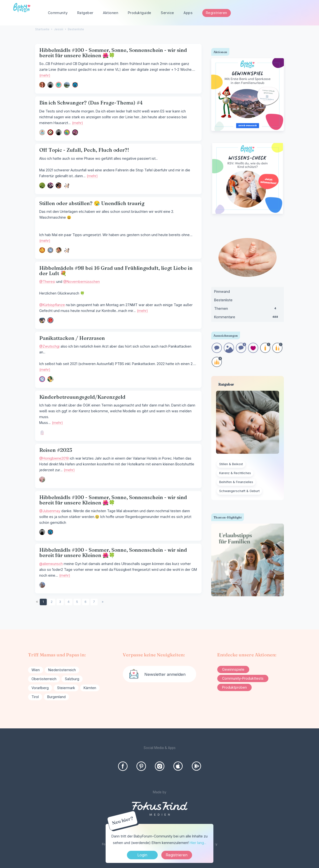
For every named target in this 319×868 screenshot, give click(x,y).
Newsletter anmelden (165, 674)
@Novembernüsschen (82, 282)
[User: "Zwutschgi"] (50, 379)
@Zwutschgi (49, 346)
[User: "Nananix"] (67, 185)
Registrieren (217, 13)
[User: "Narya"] (59, 85)
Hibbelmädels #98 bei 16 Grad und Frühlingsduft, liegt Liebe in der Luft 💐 (116, 271)
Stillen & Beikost (231, 464)
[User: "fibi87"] (75, 132)
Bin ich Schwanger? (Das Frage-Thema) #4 (91, 103)
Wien (36, 670)
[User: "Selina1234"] (59, 185)
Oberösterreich (44, 679)
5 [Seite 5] (77, 602)
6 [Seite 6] (86, 602)
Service (167, 13)
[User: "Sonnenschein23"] (42, 132)
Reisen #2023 (56, 450)
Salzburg (72, 679)
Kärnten (90, 688)
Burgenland (56, 697)
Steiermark (66, 688)
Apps (188, 13)
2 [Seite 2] (52, 602)
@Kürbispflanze (52, 305)
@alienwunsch (51, 564)
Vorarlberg (40, 688)
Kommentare (248, 318)
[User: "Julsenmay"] (50, 85)
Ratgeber (85, 13)
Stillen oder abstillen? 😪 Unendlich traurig (92, 203)
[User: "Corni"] (42, 479)
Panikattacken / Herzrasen (72, 338)
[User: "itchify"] (59, 250)
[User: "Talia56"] (42, 379)
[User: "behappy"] (42, 185)
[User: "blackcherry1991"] (50, 250)
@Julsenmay (50, 511)
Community (58, 13)
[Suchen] (305, 13)
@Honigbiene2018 (54, 458)
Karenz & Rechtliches (235, 473)
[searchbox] (287, 13)
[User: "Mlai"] (75, 85)
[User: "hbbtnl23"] (42, 432)
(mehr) (45, 75)
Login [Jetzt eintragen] (142, 855)
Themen (248, 310)
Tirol (35, 697)
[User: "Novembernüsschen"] (50, 320)
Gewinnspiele (233, 669)
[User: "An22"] (42, 585)
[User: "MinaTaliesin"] (50, 185)
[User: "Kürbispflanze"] (42, 320)
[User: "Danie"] (42, 85)
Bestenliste (223, 300)
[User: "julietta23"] (67, 85)
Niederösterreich (62, 670)
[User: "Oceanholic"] (42, 250)
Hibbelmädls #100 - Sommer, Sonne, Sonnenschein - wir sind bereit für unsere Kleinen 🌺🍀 (113, 53)
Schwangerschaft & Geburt (239, 491)
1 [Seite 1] (43, 602)
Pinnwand (222, 291)
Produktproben (234, 687)
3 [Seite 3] (60, 602)
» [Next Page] (103, 602)
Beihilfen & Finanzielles (236, 482)
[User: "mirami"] (67, 132)
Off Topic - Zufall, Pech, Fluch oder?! (84, 150)
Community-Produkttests (243, 678)
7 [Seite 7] (94, 602)
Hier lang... (198, 843)
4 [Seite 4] (69, 602)
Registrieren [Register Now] (177, 855)
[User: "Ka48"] (50, 132)
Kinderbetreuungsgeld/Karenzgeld (82, 397)
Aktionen (111, 13)
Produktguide (140, 13)
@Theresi (47, 282)
